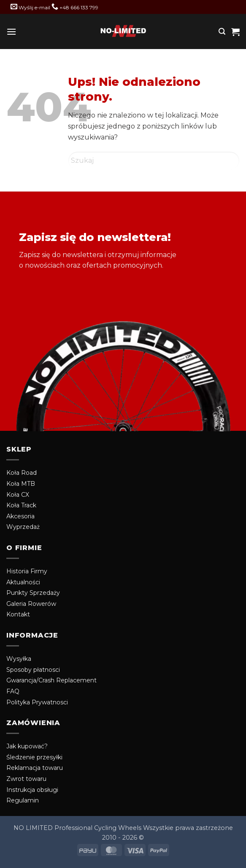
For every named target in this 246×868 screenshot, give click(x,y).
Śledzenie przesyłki (34, 757)
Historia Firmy (27, 571)
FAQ (13, 691)
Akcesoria (20, 516)
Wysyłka (19, 659)
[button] (11, 31)
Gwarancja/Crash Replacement (51, 680)
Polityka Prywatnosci (37, 702)
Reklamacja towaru (35, 768)
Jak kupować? (27, 746)
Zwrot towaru (26, 779)
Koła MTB (21, 484)
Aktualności (23, 582)
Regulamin (23, 800)
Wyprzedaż (23, 527)
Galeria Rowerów (31, 604)
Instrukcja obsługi (32, 790)
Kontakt (18, 614)
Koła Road (22, 473)
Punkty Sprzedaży (33, 593)
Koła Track (21, 505)
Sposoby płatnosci (33, 670)
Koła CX (18, 495)
